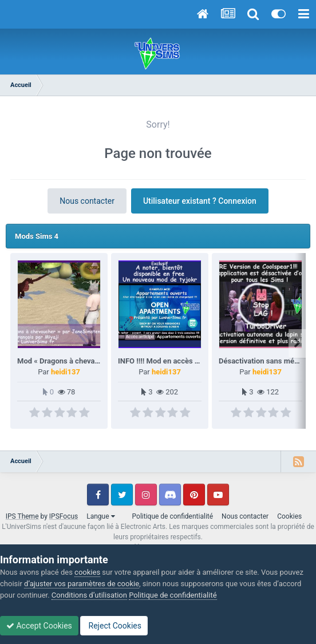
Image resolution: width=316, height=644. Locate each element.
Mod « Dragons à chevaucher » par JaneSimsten (98, 361)
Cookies (289, 516)
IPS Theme (22, 516)
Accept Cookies (39, 626)
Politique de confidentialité (173, 516)
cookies (87, 572)
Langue (100, 516)
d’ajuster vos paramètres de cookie (82, 584)
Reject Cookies (114, 626)
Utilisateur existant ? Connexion (200, 201)
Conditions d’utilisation (89, 595)
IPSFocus (64, 516)
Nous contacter (87, 201)
